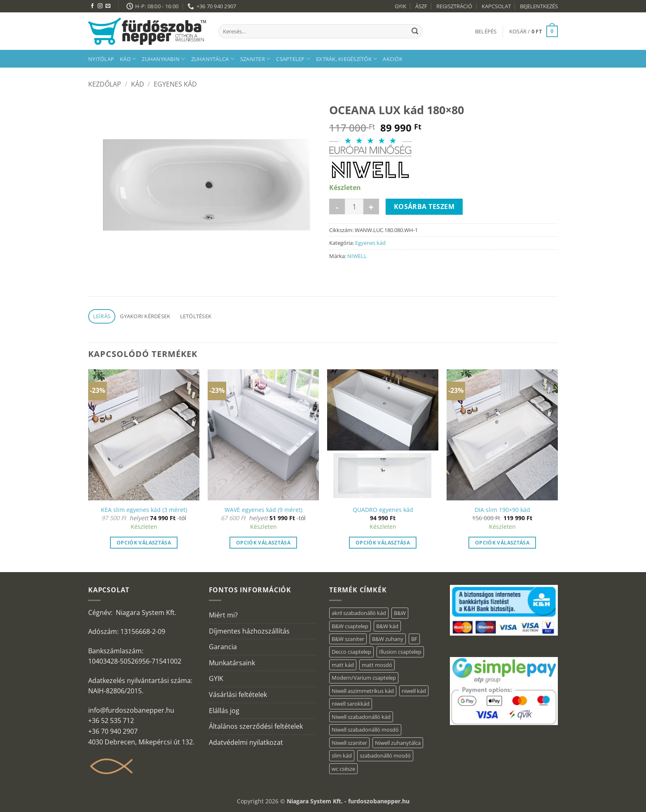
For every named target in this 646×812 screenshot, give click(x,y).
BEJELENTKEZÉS (539, 6)
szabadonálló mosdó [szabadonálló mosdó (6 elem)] (385, 756)
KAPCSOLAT (496, 6)
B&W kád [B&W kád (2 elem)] (387, 626)
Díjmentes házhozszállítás (249, 631)
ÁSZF (421, 6)
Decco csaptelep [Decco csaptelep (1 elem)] (351, 652)
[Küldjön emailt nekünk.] (108, 6)
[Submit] (415, 31)
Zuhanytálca (213, 59)
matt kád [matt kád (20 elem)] (343, 665)
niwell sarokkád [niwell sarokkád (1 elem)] (351, 704)
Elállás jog (224, 711)
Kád (128, 59)
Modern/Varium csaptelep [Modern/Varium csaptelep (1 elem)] (364, 678)
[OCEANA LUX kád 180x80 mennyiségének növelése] (371, 207)
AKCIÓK (393, 59)
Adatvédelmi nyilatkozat (246, 742)
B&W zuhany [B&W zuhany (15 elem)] (388, 639)
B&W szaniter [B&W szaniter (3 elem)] (348, 639)
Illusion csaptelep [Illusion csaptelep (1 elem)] (400, 652)
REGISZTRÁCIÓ (454, 6)
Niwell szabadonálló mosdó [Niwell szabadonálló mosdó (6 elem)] (365, 730)
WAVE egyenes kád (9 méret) (263, 510)
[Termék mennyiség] (354, 207)
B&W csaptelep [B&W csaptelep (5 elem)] (350, 626)
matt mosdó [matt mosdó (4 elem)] (377, 665)
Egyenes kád (175, 84)
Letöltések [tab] (196, 316)
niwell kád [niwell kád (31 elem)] (414, 691)
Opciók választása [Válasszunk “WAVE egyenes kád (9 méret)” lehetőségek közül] (263, 543)
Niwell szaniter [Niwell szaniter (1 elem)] (349, 743)
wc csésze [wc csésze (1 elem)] (343, 769)
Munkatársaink (232, 663)
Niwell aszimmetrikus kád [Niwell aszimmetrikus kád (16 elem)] (363, 691)
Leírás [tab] (102, 316)
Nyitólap (101, 59)
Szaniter (255, 59)
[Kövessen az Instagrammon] (100, 6)
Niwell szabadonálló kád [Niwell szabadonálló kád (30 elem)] (361, 717)
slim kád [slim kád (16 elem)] (342, 756)
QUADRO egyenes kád (383, 510)
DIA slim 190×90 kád (502, 510)
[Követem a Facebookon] (92, 6)
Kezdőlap (105, 84)
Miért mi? (223, 615)
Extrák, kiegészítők (346, 59)
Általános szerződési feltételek (256, 726)
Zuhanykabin (163, 59)
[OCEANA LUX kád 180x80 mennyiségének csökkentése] (337, 207)
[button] (486, 31)
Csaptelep (293, 59)
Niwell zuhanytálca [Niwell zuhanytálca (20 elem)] (398, 743)
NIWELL (357, 256)
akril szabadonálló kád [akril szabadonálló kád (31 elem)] (359, 613)
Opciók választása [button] (502, 543)
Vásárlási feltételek (238, 695)
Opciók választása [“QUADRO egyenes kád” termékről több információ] (383, 543)
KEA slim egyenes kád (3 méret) (144, 510)
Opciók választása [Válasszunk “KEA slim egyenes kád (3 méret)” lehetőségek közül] (144, 543)
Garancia (223, 647)
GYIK (400, 6)
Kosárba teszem (424, 207)
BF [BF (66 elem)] (414, 639)
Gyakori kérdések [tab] (145, 316)
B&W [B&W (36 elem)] (400, 613)
